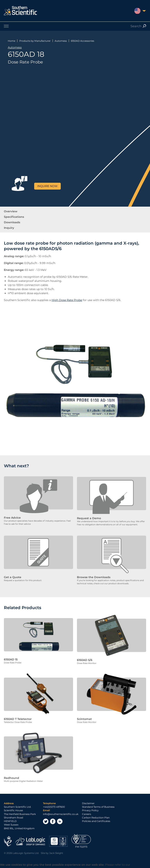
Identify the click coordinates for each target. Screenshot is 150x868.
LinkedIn (60, 818)
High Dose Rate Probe (67, 300)
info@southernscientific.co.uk (61, 811)
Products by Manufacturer (35, 41)
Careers (87, 811)
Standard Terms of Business (98, 804)
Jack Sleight (56, 850)
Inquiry (9, 228)
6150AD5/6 (50, 249)
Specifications (14, 217)
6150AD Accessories (83, 41)
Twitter (46, 818)
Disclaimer (88, 800)
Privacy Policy (90, 807)
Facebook (53, 818)
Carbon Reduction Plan (96, 814)
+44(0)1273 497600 (54, 804)
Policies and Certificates (96, 818)
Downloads (12, 222)
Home (12, 41)
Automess (61, 41)
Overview (11, 211)
